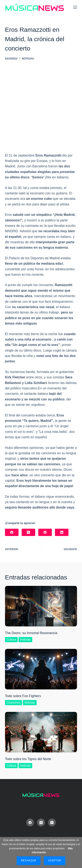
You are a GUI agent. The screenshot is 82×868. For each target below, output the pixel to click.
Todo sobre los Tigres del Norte (28, 759)
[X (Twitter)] (28, 532)
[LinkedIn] (62, 532)
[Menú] (75, 7)
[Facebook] (12, 532)
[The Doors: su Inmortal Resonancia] (41, 606)
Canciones (14, 703)
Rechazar (29, 861)
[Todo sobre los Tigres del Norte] (41, 732)
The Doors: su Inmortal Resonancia (31, 633)
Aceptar (55, 861)
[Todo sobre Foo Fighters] (41, 669)
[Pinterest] (45, 532)
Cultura (11, 640)
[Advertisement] (41, 110)
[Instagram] (52, 822)
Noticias (28, 59)
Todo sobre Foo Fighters (23, 696)
